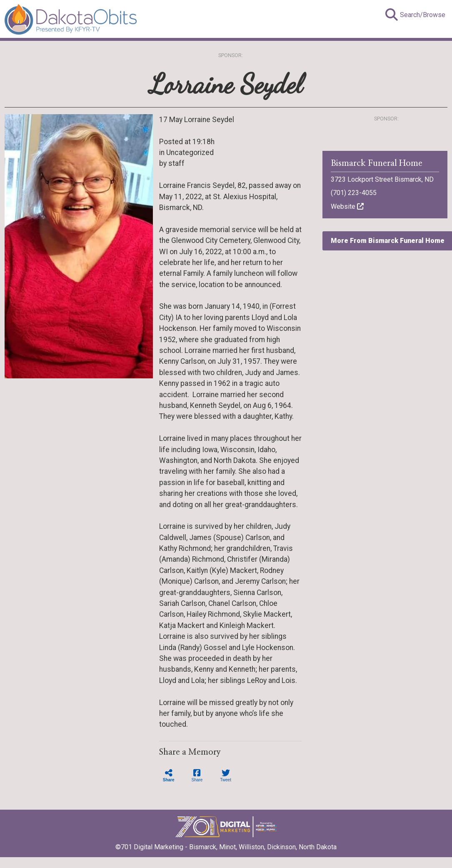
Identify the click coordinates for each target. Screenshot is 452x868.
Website (347, 206)
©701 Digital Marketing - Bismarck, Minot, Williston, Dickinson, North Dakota (226, 844)
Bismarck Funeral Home (377, 163)
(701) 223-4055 (354, 193)
